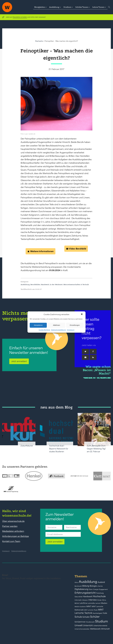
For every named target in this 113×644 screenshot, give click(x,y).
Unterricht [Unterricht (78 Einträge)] (88, 625)
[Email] (85, 357)
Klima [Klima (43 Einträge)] (104, 600)
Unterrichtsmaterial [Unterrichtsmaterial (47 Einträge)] (100, 626)
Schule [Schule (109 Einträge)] (78, 617)
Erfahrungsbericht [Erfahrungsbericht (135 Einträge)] (85, 593)
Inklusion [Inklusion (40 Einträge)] (85, 600)
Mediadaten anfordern (13, 531)
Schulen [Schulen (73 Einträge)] (86, 617)
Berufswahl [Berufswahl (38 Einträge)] (78, 586)
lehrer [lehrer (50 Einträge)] (77, 603)
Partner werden (10, 526)
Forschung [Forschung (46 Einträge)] (100, 593)
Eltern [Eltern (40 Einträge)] (91, 589)
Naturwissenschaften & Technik (76, 284)
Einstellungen (75, 325)
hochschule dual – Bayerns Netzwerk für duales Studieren (59, 449)
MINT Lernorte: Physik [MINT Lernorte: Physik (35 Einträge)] (91, 610)
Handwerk (45, 284)
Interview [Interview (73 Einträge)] (93, 600)
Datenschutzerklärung (58, 330)
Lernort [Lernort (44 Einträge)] (98, 603)
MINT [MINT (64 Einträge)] (89, 606)
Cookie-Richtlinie (44, 330)
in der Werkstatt (56, 284)
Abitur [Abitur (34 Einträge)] (76, 582)
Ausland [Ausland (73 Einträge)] (101, 582)
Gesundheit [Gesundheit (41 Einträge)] (79, 597)
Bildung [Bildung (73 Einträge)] (86, 586)
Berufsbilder (35, 284)
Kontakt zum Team (11, 541)
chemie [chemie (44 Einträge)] (100, 586)
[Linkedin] (93, 357)
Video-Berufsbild (78, 249)
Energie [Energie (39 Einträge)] (96, 589)
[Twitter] (85, 351)
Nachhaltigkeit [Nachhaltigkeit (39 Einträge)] (97, 613)
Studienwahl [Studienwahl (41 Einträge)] (90, 622)
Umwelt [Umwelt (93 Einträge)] (79, 625)
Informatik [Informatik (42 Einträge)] (78, 600)
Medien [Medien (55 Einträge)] (104, 603)
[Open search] (109, 7)
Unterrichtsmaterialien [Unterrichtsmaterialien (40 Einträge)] (82, 629)
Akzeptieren (38, 325)
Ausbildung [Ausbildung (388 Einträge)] (88, 582)
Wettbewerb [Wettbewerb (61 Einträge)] (95, 629)
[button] (82, 314)
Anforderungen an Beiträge (16, 536)
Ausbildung (25, 284)
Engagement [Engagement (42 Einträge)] (103, 589)
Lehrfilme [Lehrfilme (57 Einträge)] (83, 603)
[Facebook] (93, 351)
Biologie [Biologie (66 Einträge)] (93, 586)
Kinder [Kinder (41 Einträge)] (99, 600)
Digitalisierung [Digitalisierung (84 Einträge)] (81, 589)
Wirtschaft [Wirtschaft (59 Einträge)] (105, 629)
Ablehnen (56, 325)
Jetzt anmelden (55, 542)
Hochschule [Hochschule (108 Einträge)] (99, 596)
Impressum (71, 330)
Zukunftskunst (27, 446)
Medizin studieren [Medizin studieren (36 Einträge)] (80, 607)
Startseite (39, 41)
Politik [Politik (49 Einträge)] (105, 613)
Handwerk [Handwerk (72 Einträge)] (88, 596)
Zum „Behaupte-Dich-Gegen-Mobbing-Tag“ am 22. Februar (96, 449)
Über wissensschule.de (13, 521)
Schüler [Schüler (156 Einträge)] (95, 617)
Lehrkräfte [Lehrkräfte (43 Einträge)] (91, 603)
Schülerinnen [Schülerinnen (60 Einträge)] (80, 622)
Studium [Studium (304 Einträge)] (102, 621)
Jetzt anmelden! (19, 361)
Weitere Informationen (42, 251)
